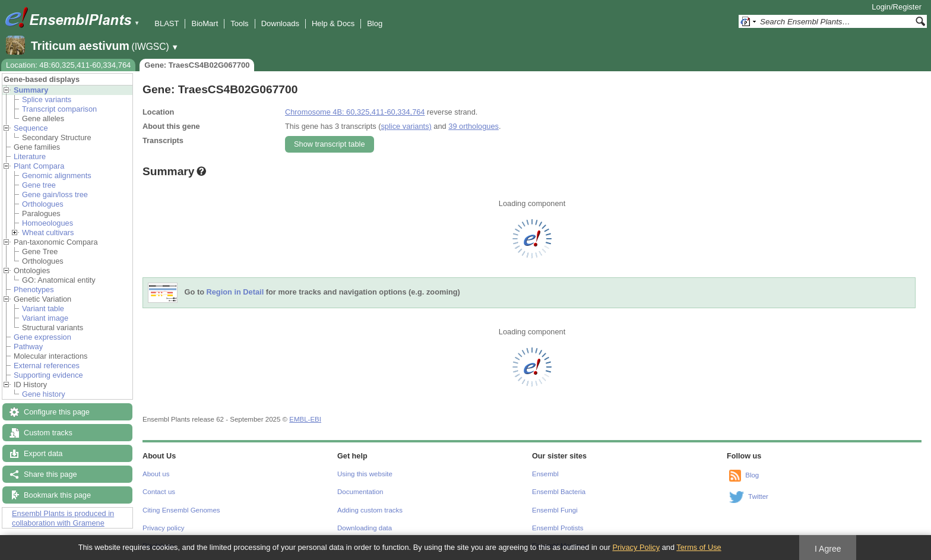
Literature (30, 156)
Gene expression (42, 337)
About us (156, 474)
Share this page (50, 474)
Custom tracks (48, 433)
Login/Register (897, 7)
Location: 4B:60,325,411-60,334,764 (68, 65)
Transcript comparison (59, 109)
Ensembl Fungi (555, 510)
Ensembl (545, 474)
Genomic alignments (57, 175)
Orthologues (43, 204)
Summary (31, 90)
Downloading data (365, 528)
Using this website (365, 474)
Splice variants (47, 99)
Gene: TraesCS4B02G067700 (197, 65)
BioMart (205, 23)
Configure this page (57, 412)
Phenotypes (34, 290)
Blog (375, 23)
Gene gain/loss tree (55, 194)
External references (47, 366)
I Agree (828, 549)
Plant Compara (39, 166)
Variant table (43, 309)
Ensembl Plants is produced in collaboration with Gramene (63, 518)
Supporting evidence (48, 375)
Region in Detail (235, 292)
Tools (239, 23)
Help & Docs (333, 23)
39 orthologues (474, 126)
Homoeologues (47, 223)
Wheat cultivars (48, 232)
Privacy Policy (636, 547)
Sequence (31, 128)
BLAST (167, 23)
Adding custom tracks (370, 510)
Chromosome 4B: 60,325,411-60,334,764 (355, 112)
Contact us (159, 492)
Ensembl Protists (558, 528)
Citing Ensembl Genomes (181, 510)
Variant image (45, 318)
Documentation (360, 492)
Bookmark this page (57, 495)
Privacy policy (163, 528)
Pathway (28, 347)
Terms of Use (699, 547)
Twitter (758, 496)
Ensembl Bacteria (559, 492)
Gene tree (39, 185)
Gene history (44, 394)
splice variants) (406, 126)
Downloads (280, 23)
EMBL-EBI (305, 419)
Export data (43, 453)
